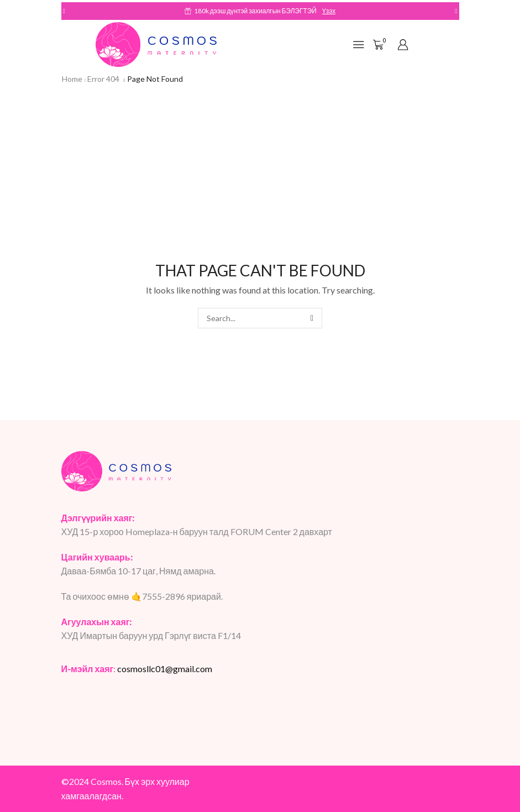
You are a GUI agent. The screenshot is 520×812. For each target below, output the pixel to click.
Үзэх (329, 11)
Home (72, 79)
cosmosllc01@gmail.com (165, 669)
